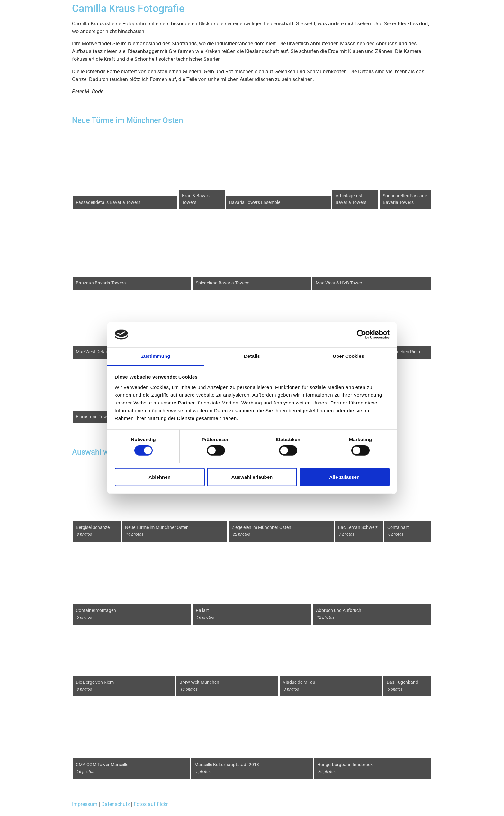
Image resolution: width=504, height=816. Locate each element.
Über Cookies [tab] (348, 356)
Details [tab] (252, 356)
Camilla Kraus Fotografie (128, 8)
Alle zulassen (344, 477)
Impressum (85, 804)
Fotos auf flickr (151, 804)
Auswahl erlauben (252, 477)
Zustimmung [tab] (156, 356)
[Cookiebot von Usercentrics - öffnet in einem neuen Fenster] (361, 335)
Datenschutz (116, 804)
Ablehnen (159, 477)
